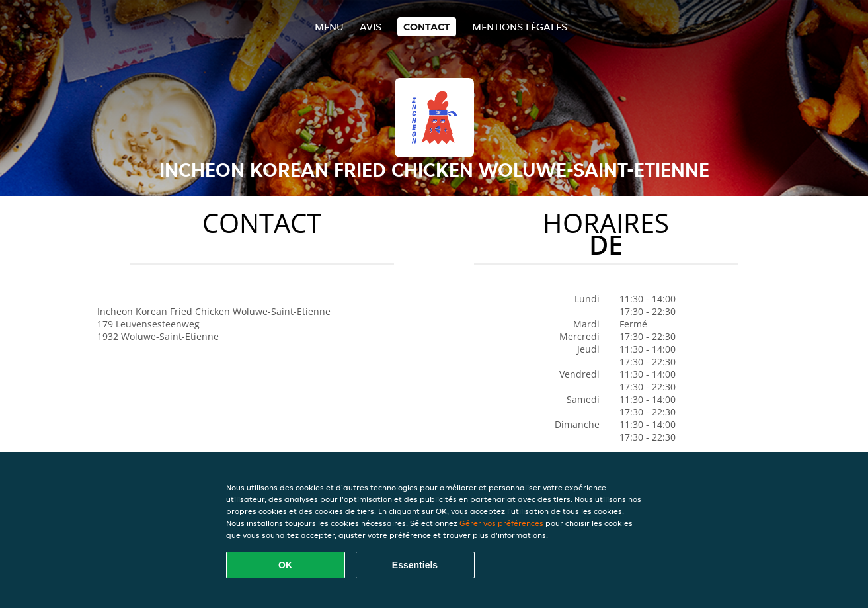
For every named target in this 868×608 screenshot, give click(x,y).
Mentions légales (520, 27)
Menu (329, 27)
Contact (427, 27)
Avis (371, 27)
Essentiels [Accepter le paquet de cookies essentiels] (415, 565)
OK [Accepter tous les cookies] (285, 565)
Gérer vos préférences (501, 523)
